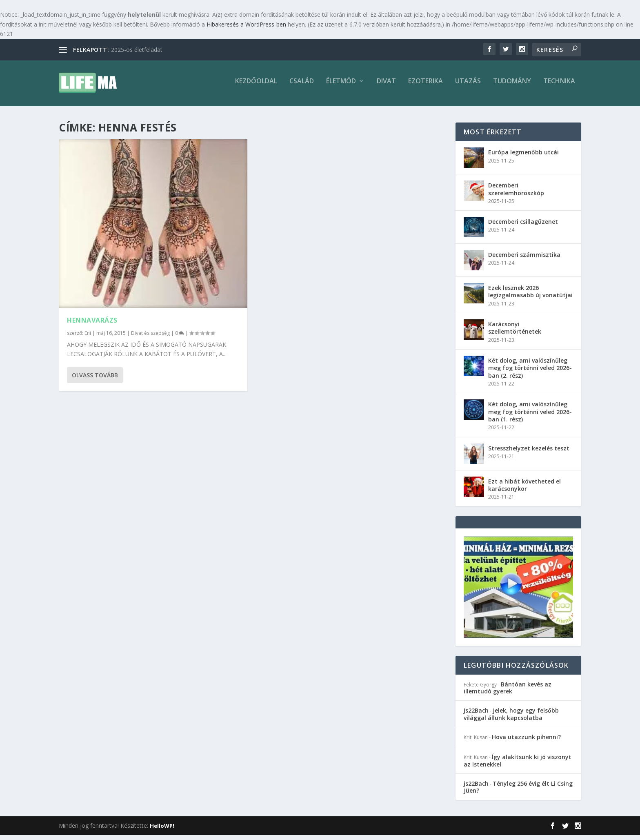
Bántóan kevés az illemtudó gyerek (508, 693)
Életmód (341, 86)
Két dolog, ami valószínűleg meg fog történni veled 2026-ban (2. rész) (530, 373)
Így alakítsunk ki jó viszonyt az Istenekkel (518, 765)
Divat (386, 86)
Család (302, 86)
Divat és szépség (150, 338)
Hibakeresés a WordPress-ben (246, 24)
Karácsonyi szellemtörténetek (515, 333)
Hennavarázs (92, 325)
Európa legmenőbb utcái (523, 157)
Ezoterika (426, 86)
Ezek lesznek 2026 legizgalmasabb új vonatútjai (530, 296)
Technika (559, 86)
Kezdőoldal (256, 86)
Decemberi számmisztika (524, 260)
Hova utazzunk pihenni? (526, 742)
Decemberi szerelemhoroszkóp (516, 194)
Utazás (468, 86)
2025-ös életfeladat (137, 50)
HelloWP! (162, 831)
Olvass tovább (95, 380)
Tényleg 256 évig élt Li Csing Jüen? (518, 792)
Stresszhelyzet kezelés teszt (529, 453)
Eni (88, 338)
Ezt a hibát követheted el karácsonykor (524, 489)
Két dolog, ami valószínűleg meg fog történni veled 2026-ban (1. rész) (530, 416)
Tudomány (512, 86)
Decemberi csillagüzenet (523, 226)
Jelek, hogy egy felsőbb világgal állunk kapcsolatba (511, 719)
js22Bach (476, 715)
